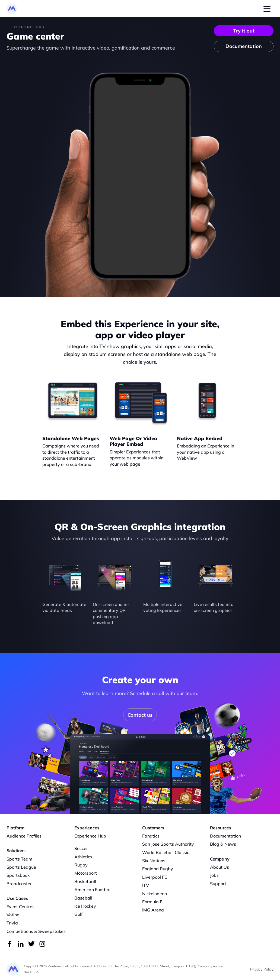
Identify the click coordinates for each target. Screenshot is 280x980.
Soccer (81, 848)
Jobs (214, 875)
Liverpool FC (155, 877)
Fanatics (151, 836)
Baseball (83, 898)
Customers (153, 828)
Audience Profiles (24, 836)
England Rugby (158, 869)
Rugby (81, 865)
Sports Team (19, 859)
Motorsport (86, 873)
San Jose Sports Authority (168, 844)
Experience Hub (90, 836)
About (216, 867)
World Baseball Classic (166, 852)
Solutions (16, 851)
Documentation (225, 836)
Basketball (85, 881)
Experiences (87, 828)
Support (218, 884)
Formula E (152, 902)
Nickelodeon (155, 894)
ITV (146, 885)
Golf (79, 914)
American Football (93, 890)
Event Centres (20, 907)
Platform (15, 828)
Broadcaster (19, 884)
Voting (13, 915)
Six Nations (154, 861)
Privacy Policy (262, 969)
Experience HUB (28, 27)
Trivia (12, 923)
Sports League (21, 867)
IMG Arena (153, 910)
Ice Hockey (85, 906)
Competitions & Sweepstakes (36, 931)
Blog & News (223, 844)
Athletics (83, 857)
